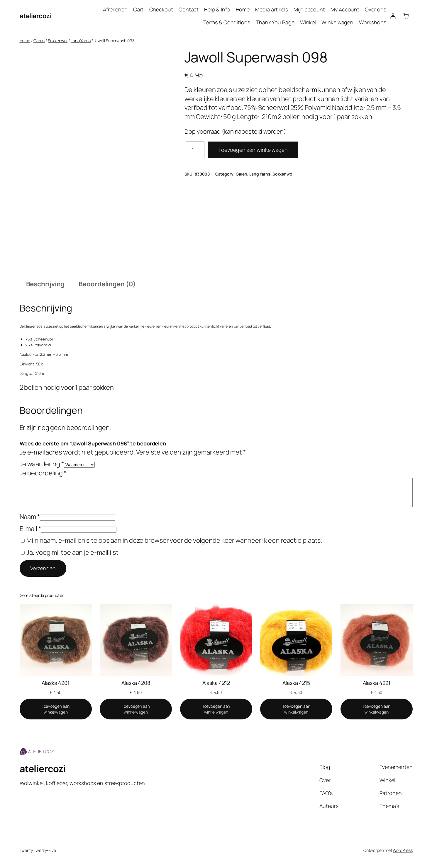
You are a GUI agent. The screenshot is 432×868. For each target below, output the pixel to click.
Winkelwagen (337, 22)
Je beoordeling (43, 473)
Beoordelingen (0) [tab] (107, 284)
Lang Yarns (81, 41)
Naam (30, 517)
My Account (345, 9)
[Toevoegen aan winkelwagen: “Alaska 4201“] (56, 709)
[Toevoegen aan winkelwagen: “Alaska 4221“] (377, 709)
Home (243, 9)
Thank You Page (275, 22)
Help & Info (217, 9)
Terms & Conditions (227, 22)
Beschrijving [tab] (45, 284)
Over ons (375, 9)
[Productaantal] (195, 150)
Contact (189, 9)
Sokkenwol (58, 41)
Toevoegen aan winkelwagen (253, 150)
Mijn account (309, 9)
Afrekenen (115, 9)
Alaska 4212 (216, 683)
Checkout (161, 9)
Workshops (372, 22)
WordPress (403, 850)
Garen (39, 41)
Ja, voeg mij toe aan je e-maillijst (70, 552)
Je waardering (42, 464)
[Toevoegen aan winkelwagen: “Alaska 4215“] (296, 709)
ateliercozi (36, 16)
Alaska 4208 (136, 683)
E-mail (30, 529)
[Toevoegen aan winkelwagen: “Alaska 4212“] (216, 709)
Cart (138, 9)
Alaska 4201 (56, 683)
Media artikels (272, 9)
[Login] (393, 16)
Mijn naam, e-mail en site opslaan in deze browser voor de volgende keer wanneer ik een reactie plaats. (174, 540)
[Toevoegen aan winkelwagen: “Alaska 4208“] (136, 709)
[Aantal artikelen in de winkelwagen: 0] (406, 16)
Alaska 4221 (377, 683)
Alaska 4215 (296, 683)
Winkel (308, 22)
